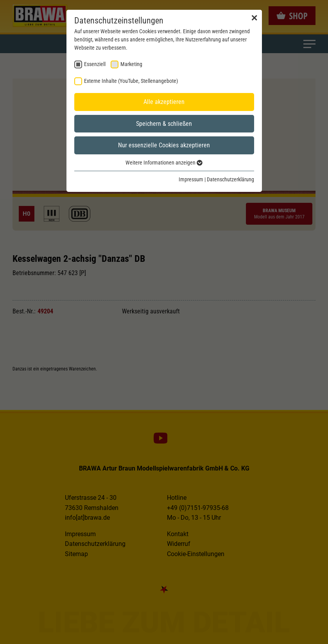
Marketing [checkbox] (131, 64)
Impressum (191, 179)
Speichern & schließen (164, 124)
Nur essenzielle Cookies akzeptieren (164, 145)
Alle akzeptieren (164, 102)
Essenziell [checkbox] (95, 64)
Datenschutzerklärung (230, 179)
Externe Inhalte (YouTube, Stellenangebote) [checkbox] (131, 81)
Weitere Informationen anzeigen (164, 163)
